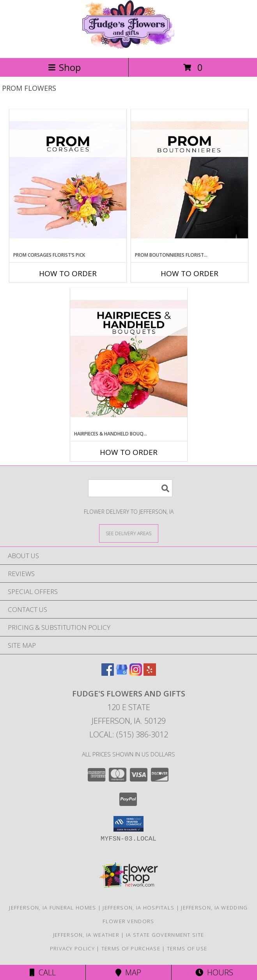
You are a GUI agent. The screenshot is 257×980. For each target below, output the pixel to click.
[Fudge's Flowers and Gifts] (128, 47)
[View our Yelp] (150, 673)
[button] (128, 824)
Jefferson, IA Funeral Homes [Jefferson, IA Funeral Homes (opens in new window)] (52, 908)
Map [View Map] (128, 972)
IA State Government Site (165, 935)
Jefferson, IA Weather (86, 935)
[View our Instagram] (136, 673)
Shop (64, 67)
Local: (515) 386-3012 (129, 734)
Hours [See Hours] (214, 972)
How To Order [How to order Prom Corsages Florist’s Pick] (68, 273)
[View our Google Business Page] (122, 673)
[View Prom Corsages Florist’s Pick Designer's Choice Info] (68, 180)
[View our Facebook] (108, 673)
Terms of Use (187, 948)
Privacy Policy (72, 948)
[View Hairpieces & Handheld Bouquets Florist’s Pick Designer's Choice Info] (129, 359)
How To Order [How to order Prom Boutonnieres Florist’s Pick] (190, 273)
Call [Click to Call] (43, 972)
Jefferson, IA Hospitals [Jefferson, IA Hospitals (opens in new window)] (138, 908)
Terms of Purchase (131, 948)
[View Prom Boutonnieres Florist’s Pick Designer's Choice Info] (190, 180)
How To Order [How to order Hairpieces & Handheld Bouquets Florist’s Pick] (129, 452)
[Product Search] (130, 488)
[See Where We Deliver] (129, 533)
